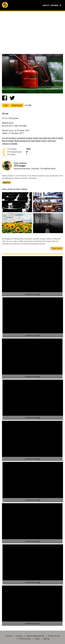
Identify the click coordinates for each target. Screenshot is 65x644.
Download (17, 105)
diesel (38, 141)
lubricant (52, 141)
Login (37, 639)
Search (46, 5)
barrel (5, 141)
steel (45, 138)
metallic (14, 144)
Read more (57, 248)
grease (29, 138)
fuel (33, 141)
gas (29, 141)
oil (3, 138)
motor (44, 141)
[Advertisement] (32, 33)
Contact (9, 636)
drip (49, 138)
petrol (54, 138)
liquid (60, 138)
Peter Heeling (20, 163)
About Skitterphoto (35, 636)
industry (6, 144)
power (11, 141)
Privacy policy (25, 639)
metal (36, 138)
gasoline (23, 141)
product (12, 138)
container (21, 138)
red (40, 138)
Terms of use (54, 636)
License (19, 636)
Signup (46, 639)
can (6, 138)
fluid (17, 141)
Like (6, 105)
